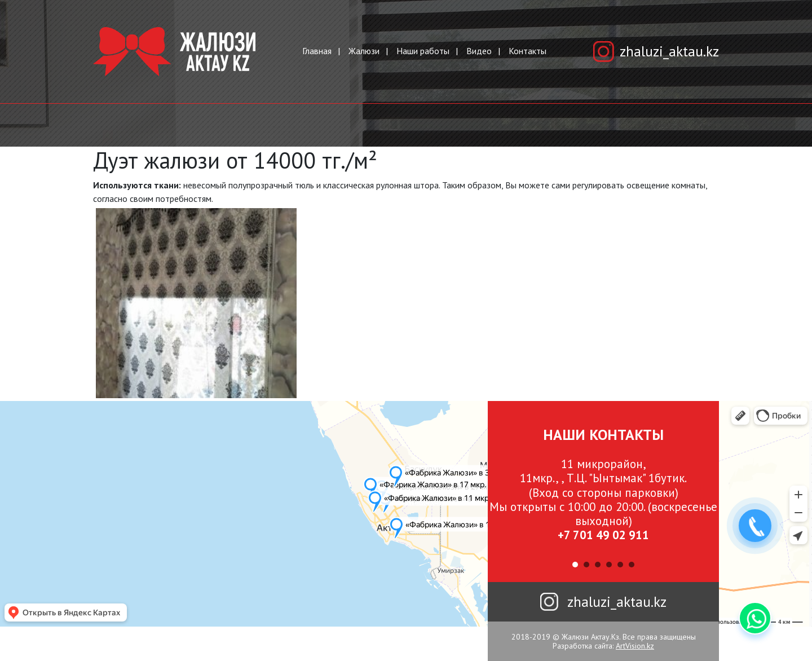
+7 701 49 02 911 (603, 535)
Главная (317, 51)
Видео (479, 51)
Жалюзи (364, 51)
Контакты (528, 51)
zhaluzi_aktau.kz (669, 51)
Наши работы (423, 51)
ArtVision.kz (635, 646)
